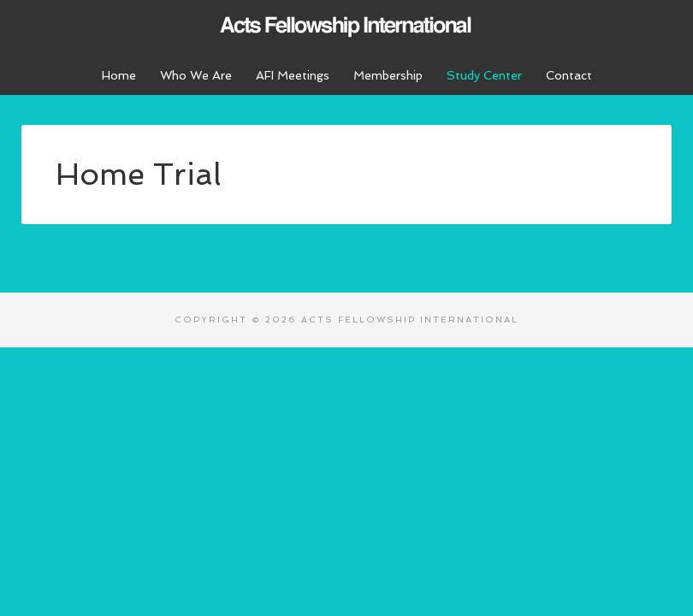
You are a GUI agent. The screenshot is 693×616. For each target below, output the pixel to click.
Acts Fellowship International (346, 26)
